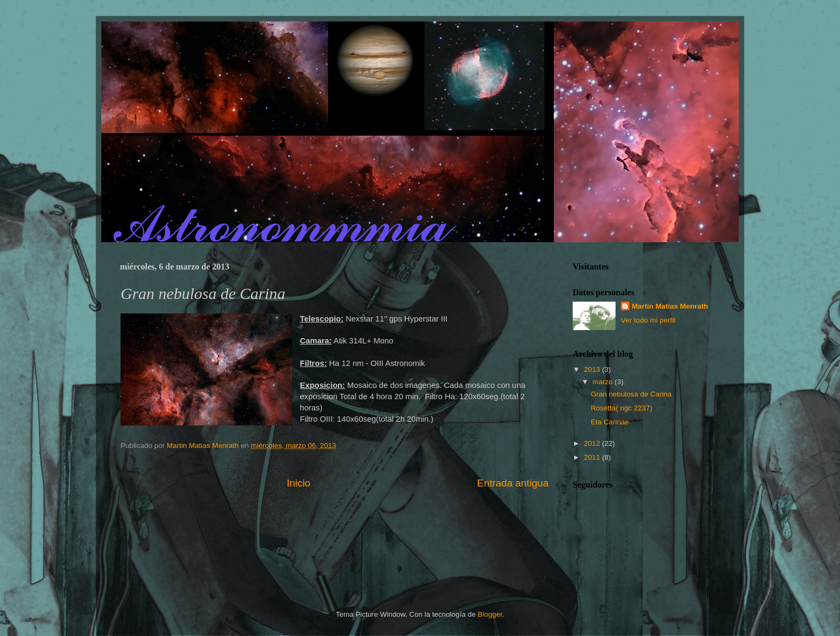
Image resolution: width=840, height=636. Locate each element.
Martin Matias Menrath (670, 306)
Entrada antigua (513, 483)
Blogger (490, 614)
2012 (593, 443)
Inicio (298, 483)
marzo (603, 382)
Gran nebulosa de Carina (631, 394)
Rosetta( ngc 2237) (622, 408)
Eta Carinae (610, 422)
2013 (593, 369)
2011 (593, 457)
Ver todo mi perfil (648, 320)
